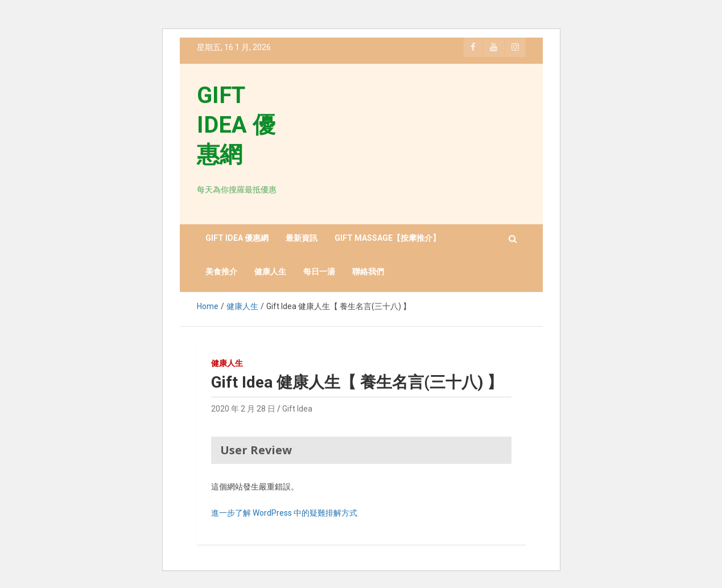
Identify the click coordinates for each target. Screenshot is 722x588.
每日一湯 (319, 272)
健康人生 (270, 272)
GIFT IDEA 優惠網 (236, 125)
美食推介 (221, 272)
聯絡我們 (368, 272)
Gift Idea (297, 409)
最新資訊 (302, 238)
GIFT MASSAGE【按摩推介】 (387, 238)
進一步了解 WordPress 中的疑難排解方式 (284, 513)
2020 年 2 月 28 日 (243, 409)
